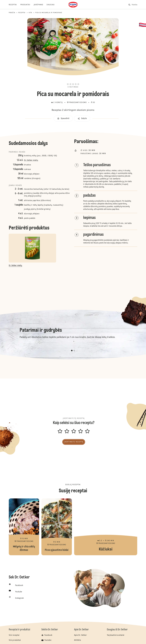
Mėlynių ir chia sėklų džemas (24, 527)
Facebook (48, 635)
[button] (73, 80)
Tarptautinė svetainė (116, 635)
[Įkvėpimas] (40, 5)
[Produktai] (27, 5)
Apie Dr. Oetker (80, 635)
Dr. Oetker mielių (31, 160)
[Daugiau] (52, 5)
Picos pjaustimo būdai (57, 527)
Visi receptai (14, 635)
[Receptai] (15, 5)
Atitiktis (78, 640)
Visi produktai (15, 640)
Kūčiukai (106, 527)
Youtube (48, 640)
